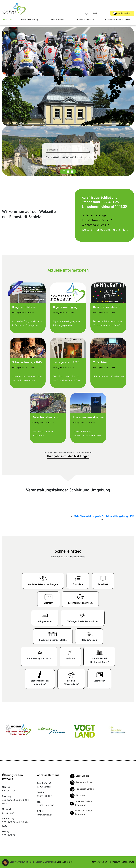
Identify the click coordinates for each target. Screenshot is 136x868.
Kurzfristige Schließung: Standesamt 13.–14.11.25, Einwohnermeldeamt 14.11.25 (104, 203)
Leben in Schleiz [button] (57, 20)
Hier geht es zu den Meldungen (68, 457)
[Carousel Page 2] (68, 172)
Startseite (8, 20)
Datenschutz (128, 862)
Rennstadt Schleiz (85, 783)
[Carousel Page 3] (72, 172)
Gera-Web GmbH (65, 862)
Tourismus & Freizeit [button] (85, 20)
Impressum (115, 862)
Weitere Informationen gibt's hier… (105, 230)
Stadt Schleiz (82, 776)
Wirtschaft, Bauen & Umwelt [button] (118, 20)
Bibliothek (81, 796)
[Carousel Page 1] (64, 172)
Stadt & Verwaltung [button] (30, 20)
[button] (5, 863)
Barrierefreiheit (99, 862)
